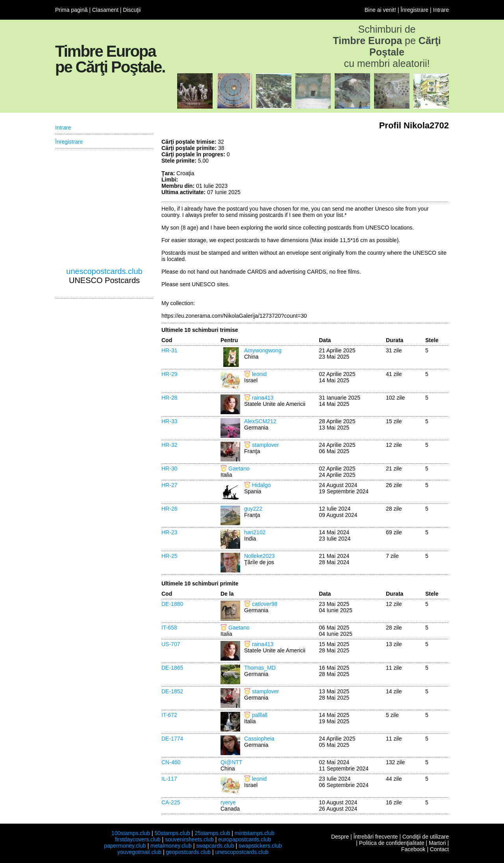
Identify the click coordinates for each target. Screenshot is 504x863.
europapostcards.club (245, 839)
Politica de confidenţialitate (392, 843)
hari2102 (255, 532)
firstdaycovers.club (138, 839)
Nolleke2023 (259, 556)
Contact (439, 849)
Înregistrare (414, 10)
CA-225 (171, 802)
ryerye (228, 802)
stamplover (265, 445)
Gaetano (239, 469)
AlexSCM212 (260, 421)
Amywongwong (263, 350)
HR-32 (169, 445)
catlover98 (265, 604)
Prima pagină (71, 10)
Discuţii (132, 10)
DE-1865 (172, 668)
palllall (260, 715)
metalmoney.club (171, 846)
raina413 (263, 398)
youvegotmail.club (139, 852)
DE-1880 (172, 604)
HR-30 (169, 469)
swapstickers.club (260, 846)
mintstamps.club (255, 833)
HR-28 (169, 398)
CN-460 (171, 762)
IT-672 (169, 715)
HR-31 (169, 350)
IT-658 (169, 628)
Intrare (441, 10)
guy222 (253, 509)
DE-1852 (172, 691)
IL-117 (169, 779)
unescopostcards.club (104, 271)
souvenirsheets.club (189, 839)
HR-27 (169, 485)
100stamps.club (131, 833)
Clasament (105, 10)
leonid (259, 374)
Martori (437, 843)
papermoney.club (125, 846)
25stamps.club (212, 833)
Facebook (413, 849)
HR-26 (169, 509)
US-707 (171, 644)
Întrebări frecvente (375, 837)
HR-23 (169, 532)
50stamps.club (172, 833)
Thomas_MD (260, 668)
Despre (340, 837)
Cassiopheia (259, 739)
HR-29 (169, 374)
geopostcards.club (189, 852)
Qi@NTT (231, 762)
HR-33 (169, 421)
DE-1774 (172, 739)
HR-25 (169, 556)
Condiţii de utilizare (426, 837)
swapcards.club (215, 846)
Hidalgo (261, 485)
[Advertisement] (390, 168)
